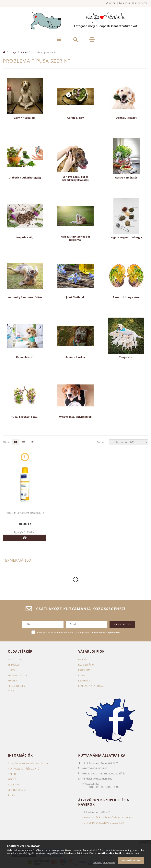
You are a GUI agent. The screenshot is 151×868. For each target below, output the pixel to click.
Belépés (103, 3)
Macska (12, 681)
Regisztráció (86, 665)
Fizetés (12, 779)
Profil (120, 3)
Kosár (82, 675)
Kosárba (25, 538)
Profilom (84, 670)
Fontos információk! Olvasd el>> (104, 823)
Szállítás (14, 785)
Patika (24, 52)
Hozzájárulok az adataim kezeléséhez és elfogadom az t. (79, 633)
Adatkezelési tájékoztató (24, 769)
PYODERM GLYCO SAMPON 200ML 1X (25, 513)
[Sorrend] (128, 442)
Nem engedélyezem (104, 862)
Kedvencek (139, 3)
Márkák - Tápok (17, 675)
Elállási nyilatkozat (91, 686)
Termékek (14, 665)
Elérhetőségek (17, 790)
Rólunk (13, 774)
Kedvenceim (85, 681)
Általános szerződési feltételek (28, 763)
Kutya (13, 52)
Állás (11, 795)
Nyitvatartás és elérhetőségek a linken (107, 817)
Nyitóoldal (15, 659)
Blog (11, 691)
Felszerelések (16, 686)
